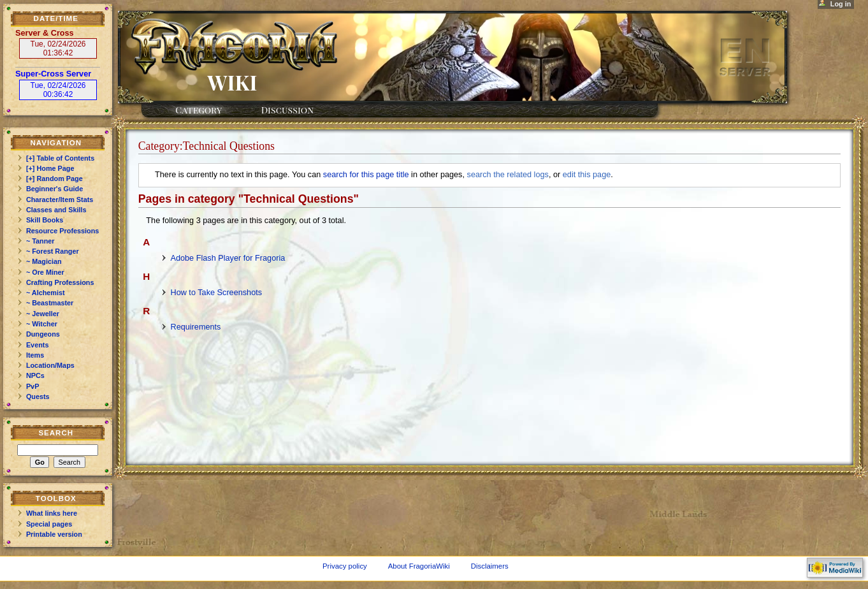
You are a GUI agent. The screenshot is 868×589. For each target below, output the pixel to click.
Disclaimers (490, 566)
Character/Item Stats (60, 200)
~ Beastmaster (50, 303)
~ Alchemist (46, 293)
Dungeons (43, 334)
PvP (33, 386)
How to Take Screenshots (216, 293)
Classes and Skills (56, 210)
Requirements (195, 327)
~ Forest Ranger (53, 251)
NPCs (35, 375)
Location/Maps (50, 365)
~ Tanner (40, 241)
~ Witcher (42, 324)
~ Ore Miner (45, 272)
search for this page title (366, 175)
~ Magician (44, 261)
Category (199, 110)
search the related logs (508, 175)
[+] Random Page (54, 178)
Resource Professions (63, 231)
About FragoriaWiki (419, 566)
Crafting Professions (60, 282)
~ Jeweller (43, 314)
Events (38, 345)
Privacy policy (345, 566)
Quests (38, 396)
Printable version (54, 534)
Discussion (287, 110)
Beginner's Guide (54, 189)
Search (56, 433)
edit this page (587, 175)
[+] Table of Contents (60, 158)
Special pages (49, 524)
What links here (52, 513)
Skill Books (45, 220)
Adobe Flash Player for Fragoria (228, 258)
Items (35, 355)
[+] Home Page (50, 168)
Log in (841, 4)
